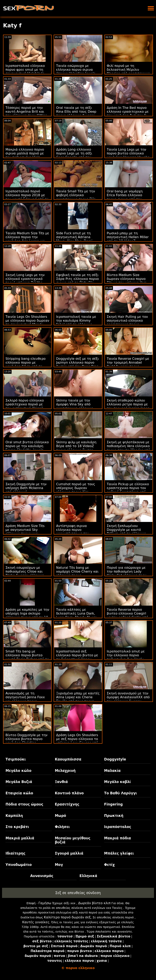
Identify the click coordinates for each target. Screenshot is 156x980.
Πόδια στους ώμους (24, 804)
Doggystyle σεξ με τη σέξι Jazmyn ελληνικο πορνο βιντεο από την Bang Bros (77, 363)
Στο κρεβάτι (17, 827)
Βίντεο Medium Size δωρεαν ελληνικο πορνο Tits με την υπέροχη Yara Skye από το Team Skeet (127, 281)
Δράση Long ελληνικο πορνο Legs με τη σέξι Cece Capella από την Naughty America (74, 155)
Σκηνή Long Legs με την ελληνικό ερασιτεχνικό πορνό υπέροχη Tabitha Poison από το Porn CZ (25, 281)
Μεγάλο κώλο (18, 771)
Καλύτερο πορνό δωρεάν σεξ (67, 917)
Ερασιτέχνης (67, 804)
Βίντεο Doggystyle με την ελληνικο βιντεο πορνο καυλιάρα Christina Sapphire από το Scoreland (27, 741)
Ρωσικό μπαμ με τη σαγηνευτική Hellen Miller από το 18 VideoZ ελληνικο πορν (128, 239)
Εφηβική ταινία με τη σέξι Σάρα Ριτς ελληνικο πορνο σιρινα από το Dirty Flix (77, 279)
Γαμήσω (45, 903)
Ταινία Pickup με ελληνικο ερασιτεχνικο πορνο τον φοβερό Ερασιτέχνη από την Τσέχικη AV (128, 490)
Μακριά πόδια (118, 838)
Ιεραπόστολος (118, 827)
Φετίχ (109, 865)
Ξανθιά (61, 782)
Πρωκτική (114, 816)
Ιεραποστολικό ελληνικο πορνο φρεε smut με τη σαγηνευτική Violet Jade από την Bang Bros (25, 72)
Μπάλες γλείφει (119, 853)
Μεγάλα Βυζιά (19, 782)
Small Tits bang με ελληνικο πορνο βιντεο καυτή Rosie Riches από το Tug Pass (27, 657)
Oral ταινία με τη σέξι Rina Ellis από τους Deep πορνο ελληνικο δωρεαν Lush (76, 114)
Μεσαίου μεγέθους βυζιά (73, 840)
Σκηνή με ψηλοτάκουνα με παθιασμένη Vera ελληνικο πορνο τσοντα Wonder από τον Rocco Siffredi (129, 448)
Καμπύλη (14, 816)
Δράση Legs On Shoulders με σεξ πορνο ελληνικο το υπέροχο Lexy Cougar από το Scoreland (77, 741)
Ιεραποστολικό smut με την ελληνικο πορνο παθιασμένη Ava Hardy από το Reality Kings (126, 657)
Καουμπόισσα (68, 759)
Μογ (59, 865)
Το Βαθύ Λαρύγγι (121, 793)
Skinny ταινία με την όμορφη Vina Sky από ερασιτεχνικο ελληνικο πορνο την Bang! (75, 406)
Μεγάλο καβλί (118, 782)
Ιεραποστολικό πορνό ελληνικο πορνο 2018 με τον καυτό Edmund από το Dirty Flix (27, 197)
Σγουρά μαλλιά (69, 853)
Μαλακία (112, 771)
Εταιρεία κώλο (19, 793)
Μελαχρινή (65, 771)
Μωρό (61, 816)
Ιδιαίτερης (15, 853)
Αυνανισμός (42, 876)
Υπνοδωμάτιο (19, 865)
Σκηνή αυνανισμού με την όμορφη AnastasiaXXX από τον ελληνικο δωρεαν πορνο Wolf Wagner (128, 699)
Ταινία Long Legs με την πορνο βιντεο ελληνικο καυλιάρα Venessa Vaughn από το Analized (128, 155)
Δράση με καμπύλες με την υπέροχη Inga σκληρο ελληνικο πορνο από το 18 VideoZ (27, 615)
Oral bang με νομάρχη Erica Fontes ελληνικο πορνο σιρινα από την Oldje (125, 197)
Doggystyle (115, 759)
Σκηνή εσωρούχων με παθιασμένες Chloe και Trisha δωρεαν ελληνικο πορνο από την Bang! (25, 573)
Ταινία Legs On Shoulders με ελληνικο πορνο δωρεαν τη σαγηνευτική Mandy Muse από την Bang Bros (27, 322)
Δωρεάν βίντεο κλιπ (94, 903)
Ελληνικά (88, 876)
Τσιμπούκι (16, 759)
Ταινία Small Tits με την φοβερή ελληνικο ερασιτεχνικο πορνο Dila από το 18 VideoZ (76, 197)
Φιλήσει (62, 827)
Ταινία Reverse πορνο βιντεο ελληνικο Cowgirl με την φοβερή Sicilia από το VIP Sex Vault (128, 615)
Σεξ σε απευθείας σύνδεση (78, 893)
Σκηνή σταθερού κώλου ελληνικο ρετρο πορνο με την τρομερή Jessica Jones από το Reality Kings (128, 406)
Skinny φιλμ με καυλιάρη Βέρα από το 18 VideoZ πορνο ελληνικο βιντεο (76, 446)
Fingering (114, 804)
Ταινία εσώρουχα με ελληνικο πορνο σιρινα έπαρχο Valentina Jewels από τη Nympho (76, 72)
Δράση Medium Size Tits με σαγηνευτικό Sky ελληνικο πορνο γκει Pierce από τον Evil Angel (26, 532)
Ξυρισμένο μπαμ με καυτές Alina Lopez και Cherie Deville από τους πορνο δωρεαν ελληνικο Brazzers (78, 699)
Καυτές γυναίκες (36, 922)
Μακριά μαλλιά (20, 838)
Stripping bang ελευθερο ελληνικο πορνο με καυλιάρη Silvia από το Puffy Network (25, 364)
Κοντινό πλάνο (69, 793)
